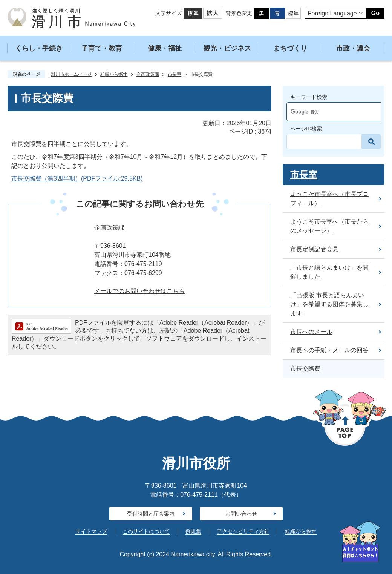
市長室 (175, 74)
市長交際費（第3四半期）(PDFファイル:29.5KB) (77, 179)
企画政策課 (148, 74)
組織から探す (114, 74)
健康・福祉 (165, 48)
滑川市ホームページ (71, 74)
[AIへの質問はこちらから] (360, 542)
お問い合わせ (241, 514)
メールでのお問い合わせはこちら (139, 291)
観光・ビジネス (227, 48)
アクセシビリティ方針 (243, 531)
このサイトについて (146, 531)
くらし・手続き (39, 48)
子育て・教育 (102, 48)
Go (375, 13)
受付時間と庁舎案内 (151, 514)
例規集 (193, 531)
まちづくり (290, 48)
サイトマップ (91, 531)
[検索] (327, 112)
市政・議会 (353, 48)
